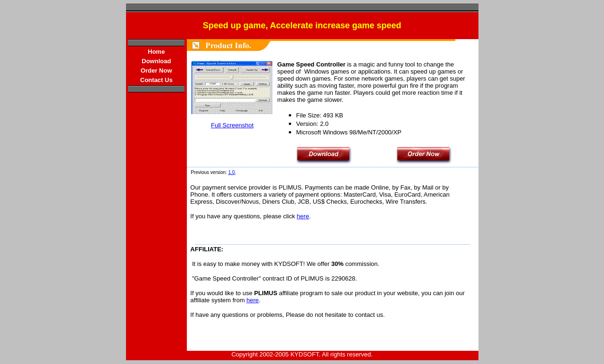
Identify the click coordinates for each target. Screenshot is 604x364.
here (303, 216)
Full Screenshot (232, 125)
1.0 (232, 172)
